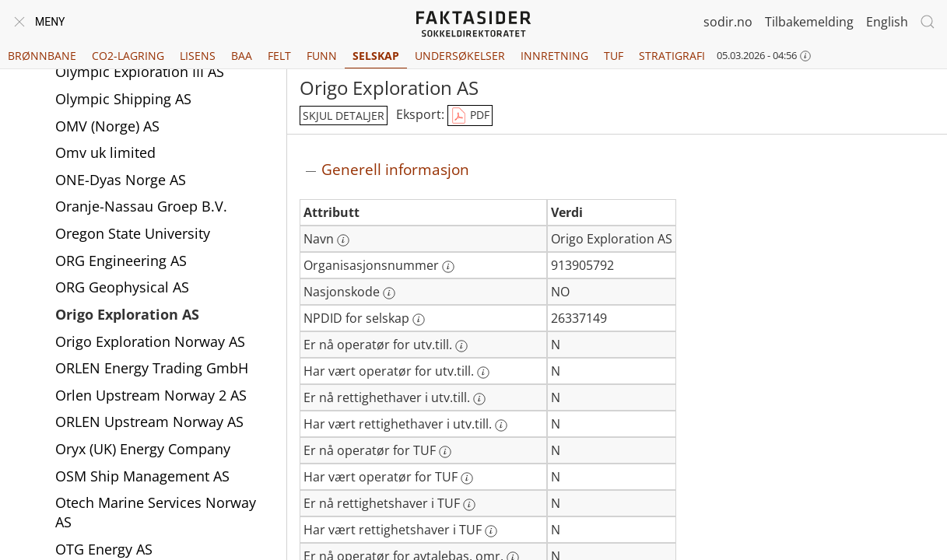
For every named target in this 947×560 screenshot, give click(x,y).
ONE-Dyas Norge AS (121, 180)
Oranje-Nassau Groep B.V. (141, 206)
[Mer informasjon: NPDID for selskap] (419, 320)
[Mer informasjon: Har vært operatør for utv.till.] (483, 373)
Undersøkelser (460, 56)
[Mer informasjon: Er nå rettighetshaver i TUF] (469, 505)
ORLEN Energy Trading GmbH (152, 368)
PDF (470, 116)
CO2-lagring (128, 56)
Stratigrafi (672, 56)
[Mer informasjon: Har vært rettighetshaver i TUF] (491, 531)
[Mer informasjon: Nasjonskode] (389, 293)
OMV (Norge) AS (107, 126)
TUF (614, 56)
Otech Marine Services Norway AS (156, 512)
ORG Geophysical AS (122, 287)
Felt (279, 56)
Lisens (198, 56)
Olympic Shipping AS (123, 99)
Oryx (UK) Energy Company (143, 449)
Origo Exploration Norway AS (150, 341)
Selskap (376, 56)
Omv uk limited (105, 152)
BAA (242, 56)
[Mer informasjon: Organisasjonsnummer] (448, 267)
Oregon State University (133, 233)
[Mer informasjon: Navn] (343, 240)
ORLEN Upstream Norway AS (149, 422)
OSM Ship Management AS (142, 476)
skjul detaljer (344, 115)
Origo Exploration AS (127, 314)
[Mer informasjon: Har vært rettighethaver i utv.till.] (501, 425)
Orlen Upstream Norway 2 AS (151, 395)
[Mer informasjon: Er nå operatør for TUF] (445, 452)
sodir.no (728, 22)
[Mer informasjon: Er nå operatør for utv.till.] (461, 346)
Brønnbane (42, 56)
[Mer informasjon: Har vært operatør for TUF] (467, 478)
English (887, 22)
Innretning (554, 56)
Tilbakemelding (809, 22)
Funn (322, 56)
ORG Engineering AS (121, 261)
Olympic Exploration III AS (140, 72)
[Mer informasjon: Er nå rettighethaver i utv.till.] (479, 399)
